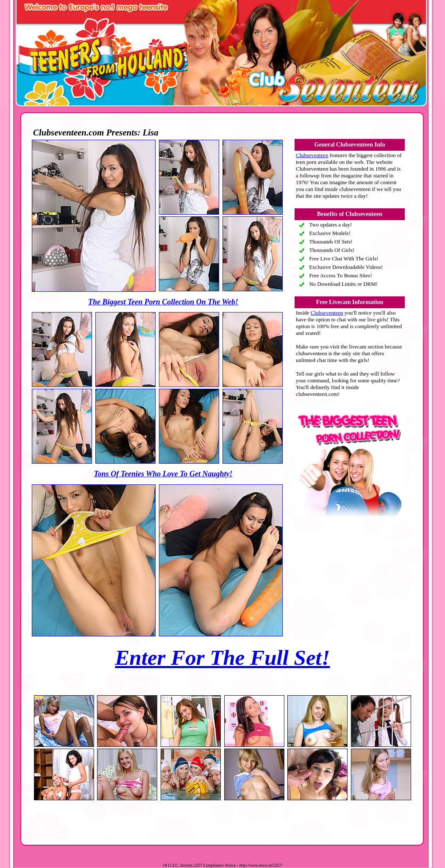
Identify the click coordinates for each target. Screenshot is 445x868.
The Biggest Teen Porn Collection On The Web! (163, 302)
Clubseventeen (312, 155)
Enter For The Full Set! (222, 658)
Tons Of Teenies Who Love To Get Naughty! (163, 474)
